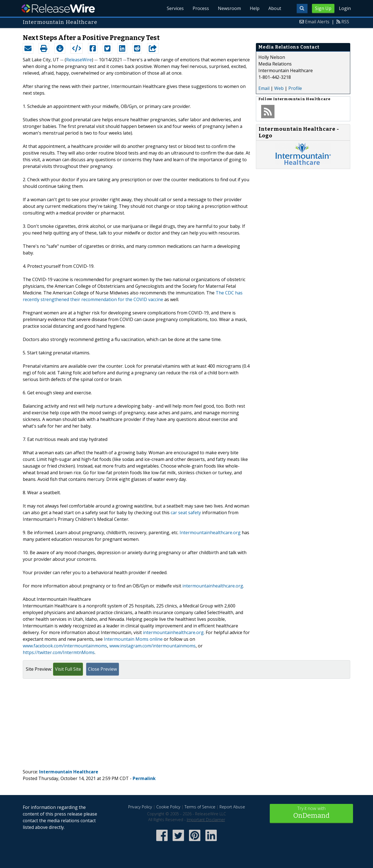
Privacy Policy (140, 807)
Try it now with (311, 813)
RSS (345, 22)
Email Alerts (317, 22)
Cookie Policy (168, 807)
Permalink (144, 778)
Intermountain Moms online (133, 639)
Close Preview (102, 669)
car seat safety (186, 513)
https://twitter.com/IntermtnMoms (59, 652)
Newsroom (229, 8)
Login (345, 8)
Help (255, 8)
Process (201, 8)
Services (175, 8)
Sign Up (323, 8)
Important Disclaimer (206, 820)
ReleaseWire (58, 8)
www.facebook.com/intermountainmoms (65, 646)
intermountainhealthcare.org (213, 586)
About (275, 8)
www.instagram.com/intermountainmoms (153, 646)
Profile (295, 88)
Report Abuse (232, 807)
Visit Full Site (68, 669)
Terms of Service (200, 807)
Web (279, 88)
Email (264, 88)
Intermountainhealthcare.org (210, 533)
